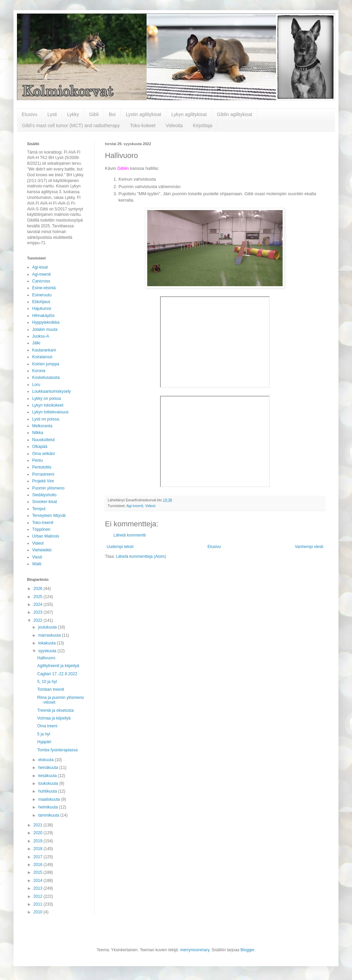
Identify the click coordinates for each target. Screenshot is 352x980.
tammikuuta (49, 815)
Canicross (41, 281)
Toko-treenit (43, 523)
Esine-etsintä (44, 288)
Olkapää (40, 447)
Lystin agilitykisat (144, 114)
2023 (39, 612)
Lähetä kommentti (129, 535)
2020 (39, 833)
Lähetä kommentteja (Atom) (141, 556)
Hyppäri (44, 742)
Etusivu (29, 114)
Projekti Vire (43, 481)
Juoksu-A (41, 336)
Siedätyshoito (44, 495)
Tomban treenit (51, 689)
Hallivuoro (46, 658)
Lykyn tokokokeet (48, 405)
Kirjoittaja (203, 126)
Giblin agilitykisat (235, 114)
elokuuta (47, 760)
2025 (39, 597)
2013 (39, 888)
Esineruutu (42, 295)
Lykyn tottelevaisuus (50, 412)
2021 (39, 825)
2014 (39, 881)
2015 (39, 872)
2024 (39, 605)
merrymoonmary (195, 950)
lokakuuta (48, 643)
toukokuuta (49, 783)
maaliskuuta (50, 799)
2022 (39, 620)
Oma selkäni (43, 454)
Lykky (73, 114)
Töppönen (41, 529)
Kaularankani (44, 350)
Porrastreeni (43, 474)
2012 (39, 896)
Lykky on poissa (47, 398)
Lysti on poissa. (46, 419)
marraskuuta (50, 635)
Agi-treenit (135, 506)
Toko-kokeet (143, 126)
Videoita (174, 126)
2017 (39, 857)
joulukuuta (48, 627)
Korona (39, 371)
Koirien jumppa (46, 364)
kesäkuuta (48, 776)
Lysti (52, 114)
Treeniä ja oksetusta (56, 710)
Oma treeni (47, 726)
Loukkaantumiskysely (51, 391)
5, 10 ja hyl (47, 682)
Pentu (37, 460)
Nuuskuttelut (43, 440)
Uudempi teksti (120, 547)
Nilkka (38, 433)
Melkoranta (42, 426)
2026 (39, 589)
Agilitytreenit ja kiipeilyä (58, 666)
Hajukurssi (42, 309)
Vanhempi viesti (309, 547)
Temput (39, 509)
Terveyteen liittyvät (49, 516)
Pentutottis (42, 467)
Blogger (247, 950)
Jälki (36, 343)
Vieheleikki (42, 550)
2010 (39, 912)
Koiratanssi (42, 357)
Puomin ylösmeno (48, 488)
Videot (150, 506)
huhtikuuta (48, 791)
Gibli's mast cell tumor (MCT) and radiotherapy (71, 126)
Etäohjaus (41, 302)
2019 (39, 841)
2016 (39, 865)
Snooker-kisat (45, 502)
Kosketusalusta (46, 378)
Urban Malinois (46, 536)
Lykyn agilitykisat (189, 114)
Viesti (37, 557)
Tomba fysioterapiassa (57, 750)
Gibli (94, 114)
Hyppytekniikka (46, 322)
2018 (39, 849)
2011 (39, 904)
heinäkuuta (49, 768)
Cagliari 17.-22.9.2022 (57, 674)
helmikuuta (49, 807)
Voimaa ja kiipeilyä (54, 718)
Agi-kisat (40, 267)
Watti (37, 564)
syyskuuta (48, 651)
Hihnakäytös (43, 316)
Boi (112, 114)
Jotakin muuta (45, 329)
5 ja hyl (44, 734)
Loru (36, 385)
